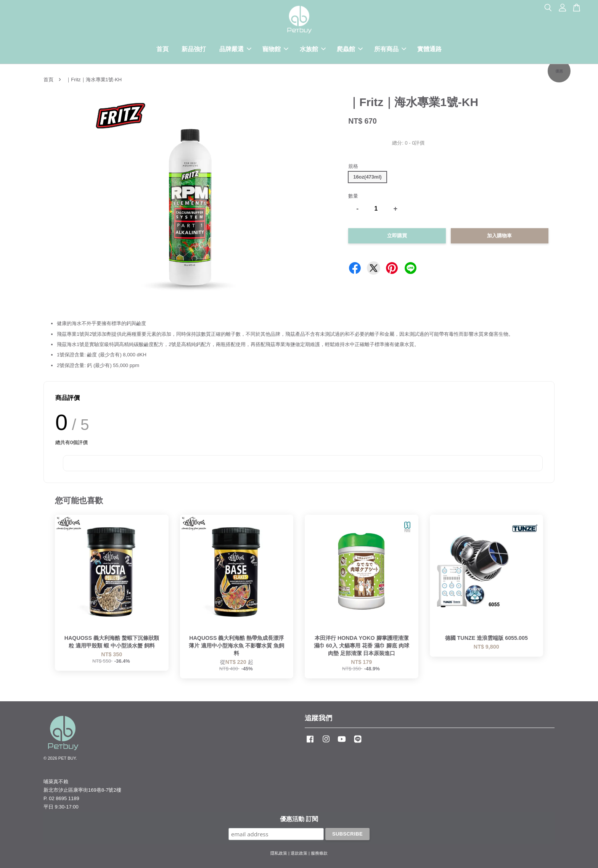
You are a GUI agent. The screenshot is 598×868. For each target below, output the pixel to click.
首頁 (162, 49)
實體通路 (429, 49)
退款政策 (299, 853)
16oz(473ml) (367, 177)
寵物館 (275, 49)
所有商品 (390, 49)
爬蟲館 (350, 49)
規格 (353, 166)
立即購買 (397, 236)
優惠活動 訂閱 (299, 819)
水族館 (313, 49)
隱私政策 (279, 853)
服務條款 (319, 853)
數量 (353, 196)
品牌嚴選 (235, 49)
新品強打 (194, 49)
